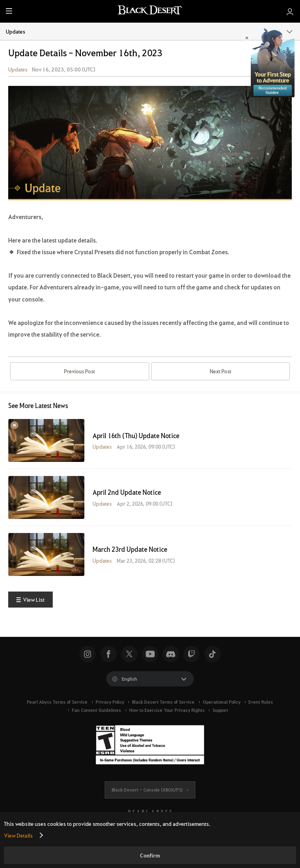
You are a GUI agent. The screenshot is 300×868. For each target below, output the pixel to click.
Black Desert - (147, 795)
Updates (149, 31)
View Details (18, 835)
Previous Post (79, 374)
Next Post (221, 374)
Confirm (150, 855)
